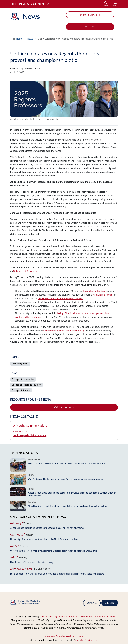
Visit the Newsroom (64, 407)
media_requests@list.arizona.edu (30, 435)
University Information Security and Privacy (64, 636)
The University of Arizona (86, 640)
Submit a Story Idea (90, 15)
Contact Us (92, 603)
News (30, 39)
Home (19, 39)
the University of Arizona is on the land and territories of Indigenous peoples (78, 616)
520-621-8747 (20, 432)
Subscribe (90, 27)
